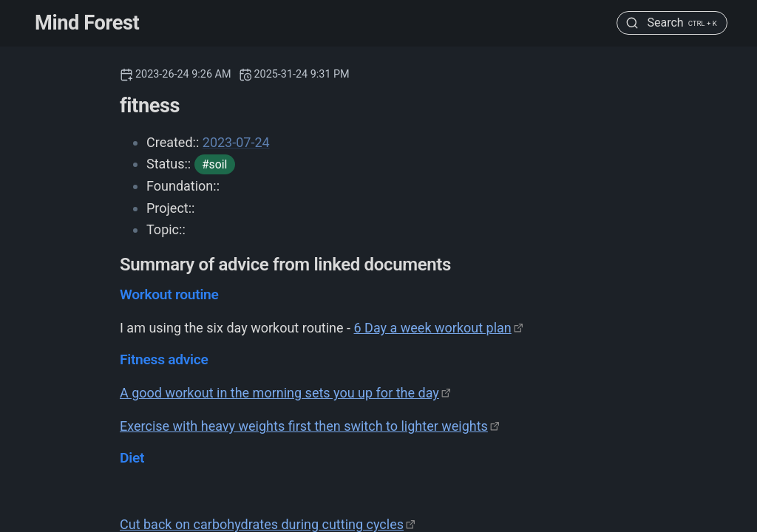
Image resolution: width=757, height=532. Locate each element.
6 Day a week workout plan (433, 328)
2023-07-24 (236, 142)
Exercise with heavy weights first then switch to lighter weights (304, 426)
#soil (214, 164)
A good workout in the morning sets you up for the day (279, 393)
